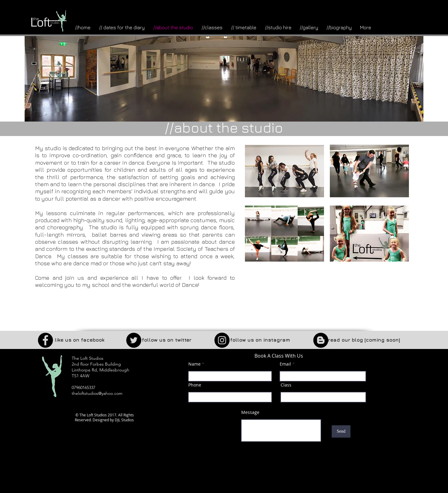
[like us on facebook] (79, 340)
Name (194, 364)
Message (250, 412)
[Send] (341, 431)
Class (286, 385)
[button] (364, 340)
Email (285, 364)
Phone (195, 385)
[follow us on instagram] (260, 340)
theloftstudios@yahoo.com (97, 393)
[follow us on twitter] (167, 340)
